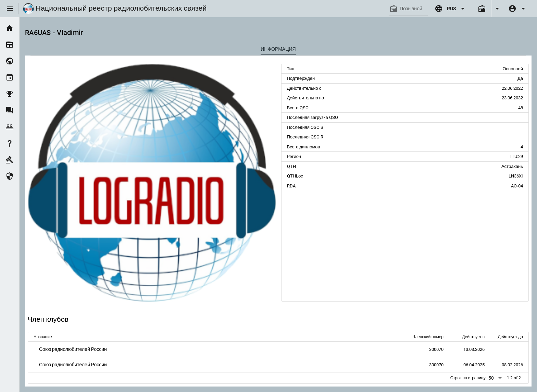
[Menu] (10, 9)
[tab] (278, 49)
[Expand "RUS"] (451, 9)
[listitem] (10, 28)
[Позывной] (414, 9)
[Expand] (497, 9)
